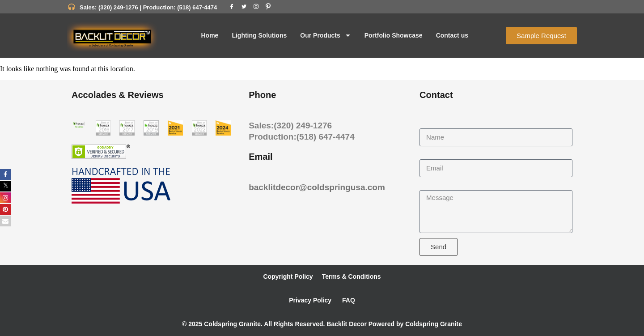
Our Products (325, 35)
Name (429, 124)
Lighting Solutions (259, 35)
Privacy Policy (310, 300)
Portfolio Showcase (394, 35)
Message (434, 186)
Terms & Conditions (352, 276)
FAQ (348, 300)
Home (210, 35)
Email (428, 155)
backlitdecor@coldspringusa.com (317, 187)
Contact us (452, 35)
